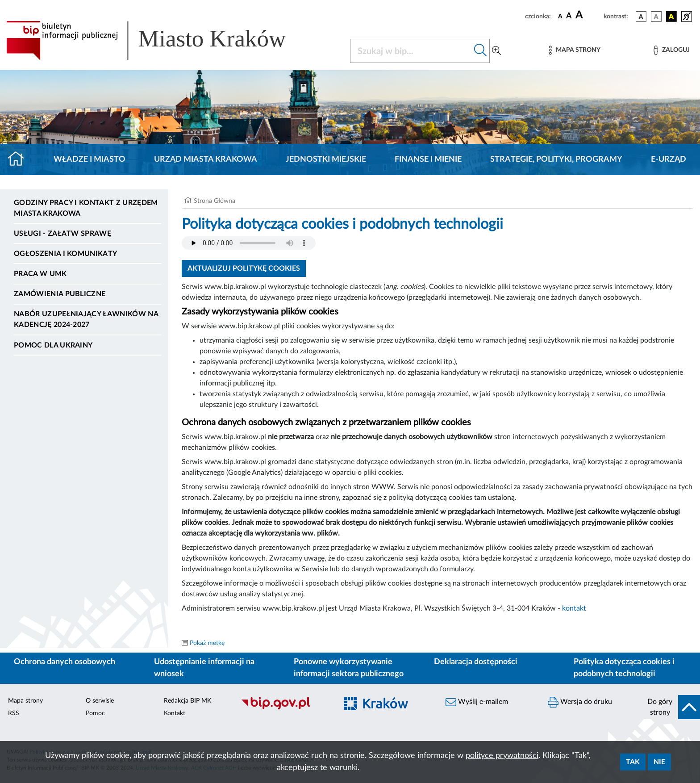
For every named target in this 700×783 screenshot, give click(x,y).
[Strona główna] (19, 159)
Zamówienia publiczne (60, 294)
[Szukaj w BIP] (411, 51)
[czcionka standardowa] (560, 16)
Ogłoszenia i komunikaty (65, 254)
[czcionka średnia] (569, 16)
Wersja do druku (580, 702)
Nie (659, 762)
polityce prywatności (502, 756)
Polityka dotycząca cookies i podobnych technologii (624, 668)
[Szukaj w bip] (481, 51)
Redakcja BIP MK (187, 701)
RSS (14, 713)
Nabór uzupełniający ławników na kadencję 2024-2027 (86, 319)
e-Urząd (669, 159)
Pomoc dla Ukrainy (53, 345)
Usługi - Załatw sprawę (62, 234)
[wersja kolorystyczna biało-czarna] (656, 17)
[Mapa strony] (575, 50)
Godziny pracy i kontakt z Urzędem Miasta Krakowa (86, 208)
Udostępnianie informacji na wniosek (204, 668)
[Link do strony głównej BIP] (159, 41)
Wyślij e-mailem (477, 702)
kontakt (574, 608)
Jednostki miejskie (326, 159)
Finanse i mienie (428, 159)
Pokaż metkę (207, 643)
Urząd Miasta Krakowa (206, 159)
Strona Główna (215, 201)
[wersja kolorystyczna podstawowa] (641, 17)
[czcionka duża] (588, 15)
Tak (633, 762)
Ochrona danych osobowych (65, 662)
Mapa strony (25, 701)
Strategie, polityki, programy (556, 159)
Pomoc (95, 713)
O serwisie (100, 701)
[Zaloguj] (671, 50)
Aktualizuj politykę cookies (244, 268)
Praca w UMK (40, 274)
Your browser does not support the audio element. (249, 243)
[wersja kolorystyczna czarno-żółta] (671, 17)
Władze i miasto (90, 159)
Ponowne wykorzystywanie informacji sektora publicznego (349, 668)
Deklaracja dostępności (476, 662)
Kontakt (175, 713)
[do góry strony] (671, 707)
